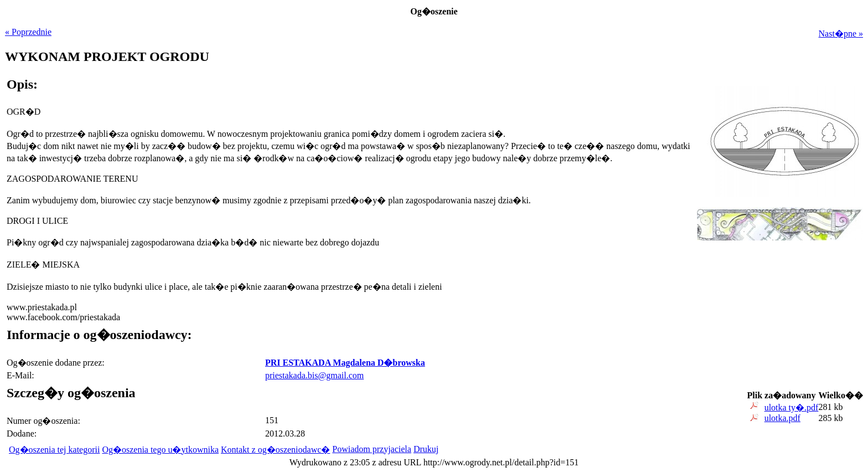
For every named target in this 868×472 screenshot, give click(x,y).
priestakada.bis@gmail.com (314, 375)
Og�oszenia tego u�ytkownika (160, 450)
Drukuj (426, 449)
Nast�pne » (841, 34)
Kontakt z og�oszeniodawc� (275, 450)
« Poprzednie (28, 32)
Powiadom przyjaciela (372, 449)
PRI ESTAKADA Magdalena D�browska (345, 363)
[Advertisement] (794, 320)
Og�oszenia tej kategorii (54, 450)
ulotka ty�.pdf (792, 407)
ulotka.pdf (782, 418)
